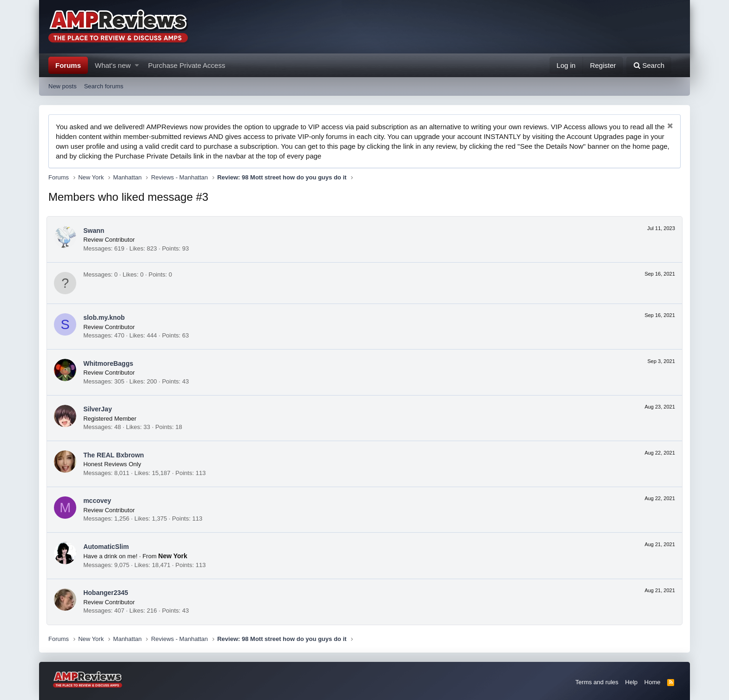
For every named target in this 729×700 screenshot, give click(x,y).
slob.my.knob (106, 317)
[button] (137, 65)
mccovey (99, 501)
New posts (63, 86)
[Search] (649, 65)
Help (632, 682)
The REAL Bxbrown (115, 455)
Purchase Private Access (187, 65)
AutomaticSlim (108, 547)
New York (175, 556)
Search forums (104, 86)
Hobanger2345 (107, 593)
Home (653, 682)
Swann (96, 231)
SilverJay (99, 409)
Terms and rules (597, 682)
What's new (113, 65)
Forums (68, 65)
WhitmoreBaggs (110, 363)
